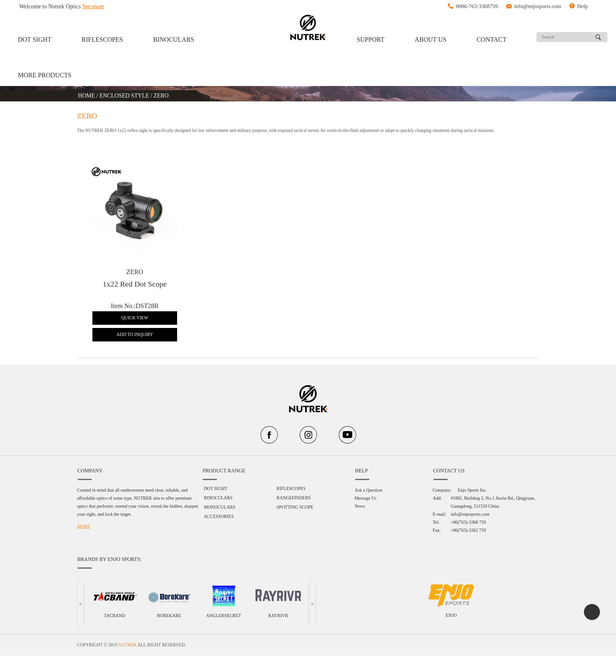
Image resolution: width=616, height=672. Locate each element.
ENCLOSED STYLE (124, 96)
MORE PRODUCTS (45, 75)
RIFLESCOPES (102, 39)
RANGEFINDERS (294, 482)
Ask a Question (368, 474)
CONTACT (492, 39)
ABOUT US (430, 39)
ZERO (161, 96)
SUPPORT (371, 39)
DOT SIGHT (35, 39)
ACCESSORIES (219, 500)
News (360, 490)
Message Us (365, 482)
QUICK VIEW (136, 318)
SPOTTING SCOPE (295, 491)
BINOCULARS (174, 39)
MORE (83, 510)
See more (93, 6)
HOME (87, 96)
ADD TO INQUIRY (136, 335)
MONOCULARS (219, 491)
